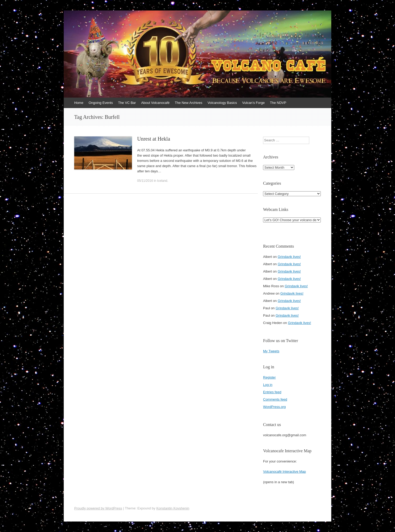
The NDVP (278, 103)
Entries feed (272, 392)
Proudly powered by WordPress (98, 508)
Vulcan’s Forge (253, 103)
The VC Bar (127, 103)
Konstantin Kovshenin (173, 508)
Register (269, 377)
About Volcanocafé (155, 103)
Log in (268, 385)
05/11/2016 (145, 181)
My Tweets (271, 351)
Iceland (162, 181)
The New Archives (189, 103)
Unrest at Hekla (154, 139)
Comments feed (275, 399)
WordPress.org (274, 407)
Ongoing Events (101, 103)
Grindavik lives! (289, 257)
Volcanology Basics (222, 103)
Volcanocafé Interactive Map (284, 472)
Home (79, 103)
